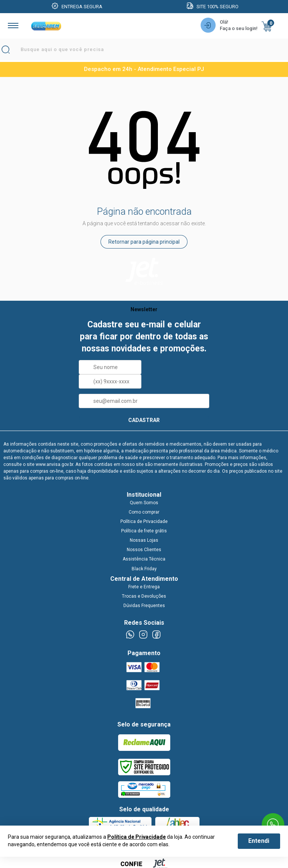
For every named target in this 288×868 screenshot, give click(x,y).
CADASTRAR (144, 420)
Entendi (259, 841)
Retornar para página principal (144, 242)
